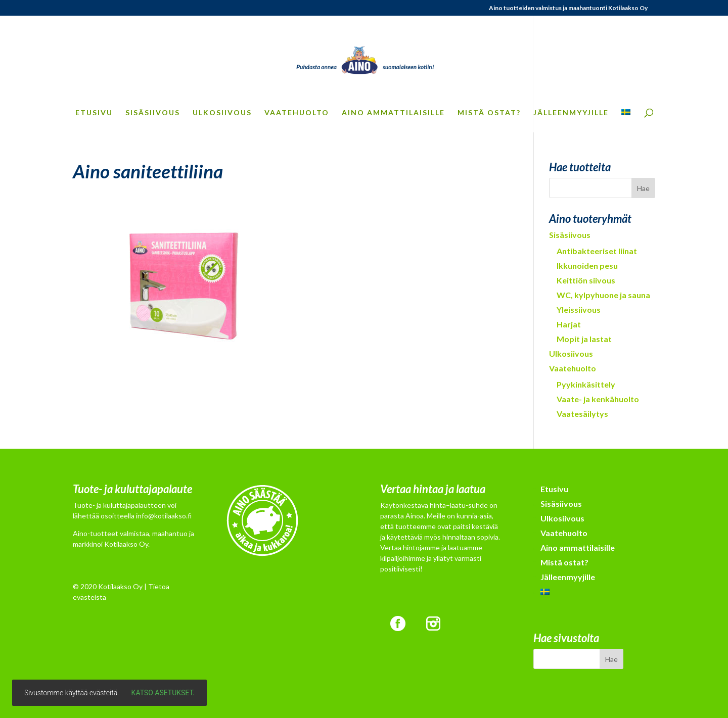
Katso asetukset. (163, 693)
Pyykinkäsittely (586, 384)
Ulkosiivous (222, 113)
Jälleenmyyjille (571, 113)
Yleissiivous (579, 309)
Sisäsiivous (153, 113)
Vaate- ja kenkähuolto (598, 399)
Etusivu (94, 113)
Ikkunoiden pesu (587, 266)
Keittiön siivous (586, 280)
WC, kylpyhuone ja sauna (603, 295)
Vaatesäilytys (582, 414)
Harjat (569, 324)
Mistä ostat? (489, 113)
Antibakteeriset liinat (597, 251)
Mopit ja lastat (584, 339)
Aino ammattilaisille (393, 113)
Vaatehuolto (297, 113)
